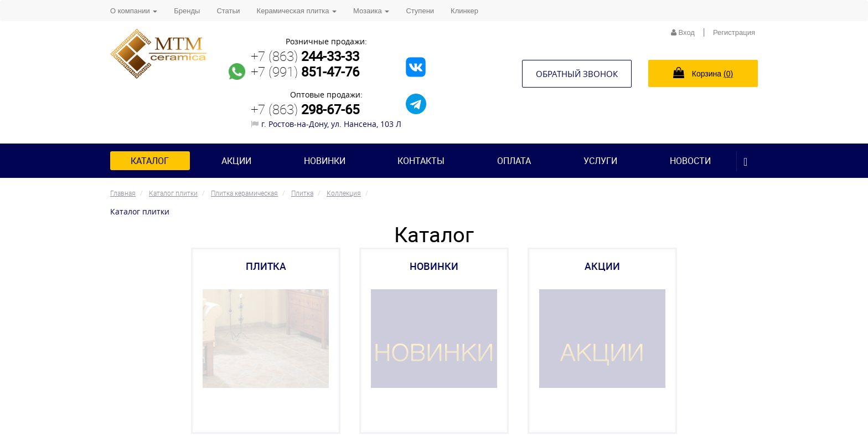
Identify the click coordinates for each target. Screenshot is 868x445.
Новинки (325, 161)
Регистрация (734, 32)
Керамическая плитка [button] (297, 11)
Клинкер (464, 11)
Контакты (421, 161)
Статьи (228, 11)
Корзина (703, 73)
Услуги (600, 161)
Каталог (150, 161)
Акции (236, 161)
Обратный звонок (577, 74)
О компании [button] (134, 11)
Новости (690, 161)
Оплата (514, 161)
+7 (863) (305, 56)
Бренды (187, 11)
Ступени (420, 11)
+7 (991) (305, 71)
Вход (683, 32)
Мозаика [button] (371, 11)
